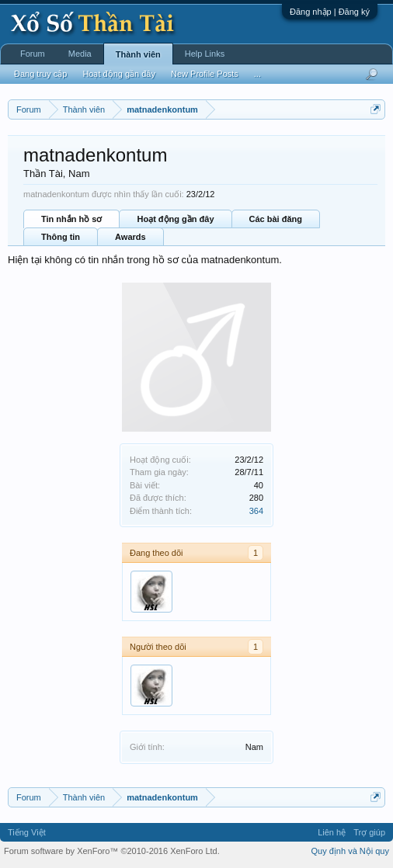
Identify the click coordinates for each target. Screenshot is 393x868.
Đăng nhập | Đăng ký (330, 12)
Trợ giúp (369, 832)
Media (80, 54)
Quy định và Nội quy (351, 851)
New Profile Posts (205, 74)
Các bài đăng (276, 219)
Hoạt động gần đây (175, 219)
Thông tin (61, 237)
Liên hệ (332, 832)
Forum (33, 54)
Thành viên (138, 54)
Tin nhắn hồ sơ (71, 219)
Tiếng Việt (27, 832)
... (257, 74)
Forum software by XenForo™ (112, 851)
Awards (130, 237)
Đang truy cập (40, 74)
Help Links (205, 54)
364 (256, 511)
